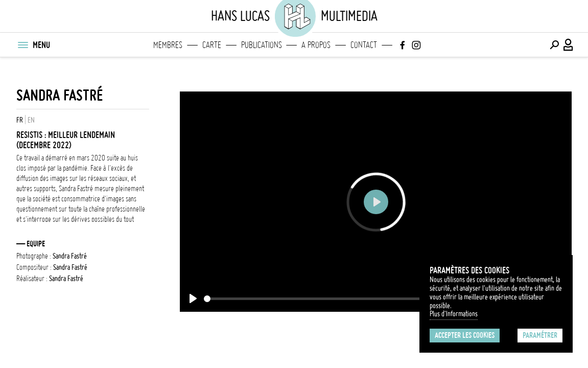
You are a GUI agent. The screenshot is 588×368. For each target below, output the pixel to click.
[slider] (329, 299)
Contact (364, 45)
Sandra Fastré (60, 95)
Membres (168, 45)
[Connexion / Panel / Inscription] (569, 45)
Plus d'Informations (454, 314)
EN (31, 120)
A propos (316, 45)
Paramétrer (540, 335)
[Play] (193, 298)
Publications (262, 45)
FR (20, 120)
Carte (212, 45)
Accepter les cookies (465, 335)
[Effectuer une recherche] (554, 45)
